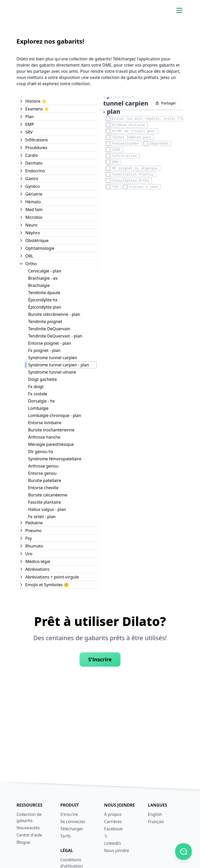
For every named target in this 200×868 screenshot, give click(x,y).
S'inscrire (100, 659)
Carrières (113, 822)
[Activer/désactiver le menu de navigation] (179, 10)
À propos (113, 814)
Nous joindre (117, 850)
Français (156, 822)
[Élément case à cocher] (108, 119)
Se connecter (73, 822)
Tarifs (66, 836)
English (155, 814)
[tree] (57, 343)
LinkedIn (113, 843)
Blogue (23, 842)
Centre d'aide (29, 835)
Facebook (114, 829)
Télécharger (72, 829)
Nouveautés (28, 828)
